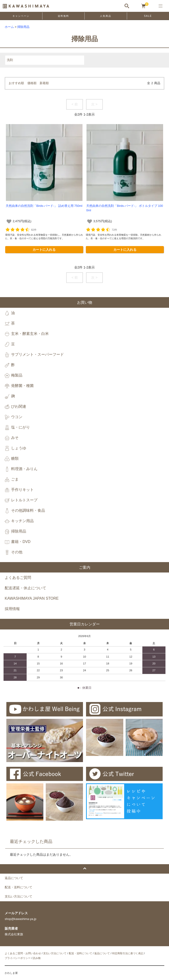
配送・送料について (80, 953)
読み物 (37, 958)
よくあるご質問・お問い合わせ (23, 953)
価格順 (32, 83)
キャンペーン (21, 16)
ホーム (9, 27)
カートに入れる (44, 250)
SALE (148, 16)
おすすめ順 (16, 83)
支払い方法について (55, 953)
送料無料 (63, 16)
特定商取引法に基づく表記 (128, 953)
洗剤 (10, 60)
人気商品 (106, 16)
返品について (102, 953)
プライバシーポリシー (18, 958)
